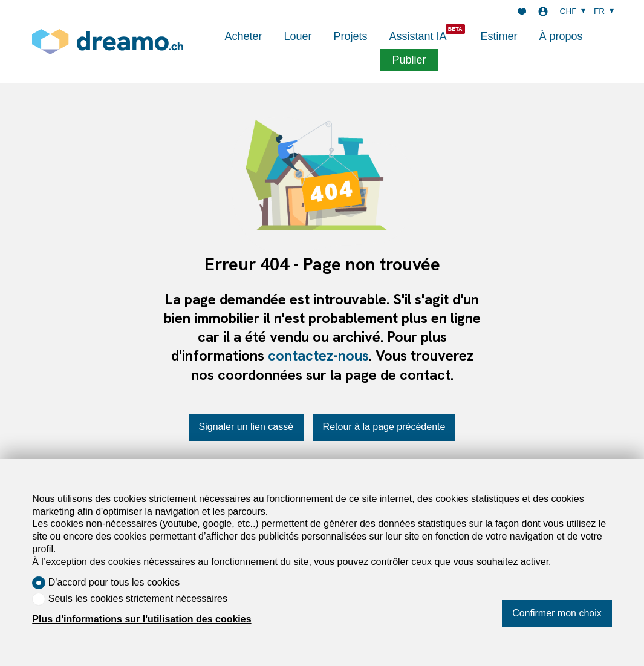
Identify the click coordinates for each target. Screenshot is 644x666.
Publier (409, 60)
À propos (561, 36)
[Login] (543, 11)
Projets (350, 36)
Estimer (499, 36)
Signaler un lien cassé (246, 427)
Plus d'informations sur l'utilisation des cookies (141, 619)
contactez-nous (318, 355)
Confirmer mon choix (557, 613)
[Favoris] (522, 11)
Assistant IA (418, 36)
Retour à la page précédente (384, 427)
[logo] (108, 41)
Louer (298, 36)
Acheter (243, 36)
